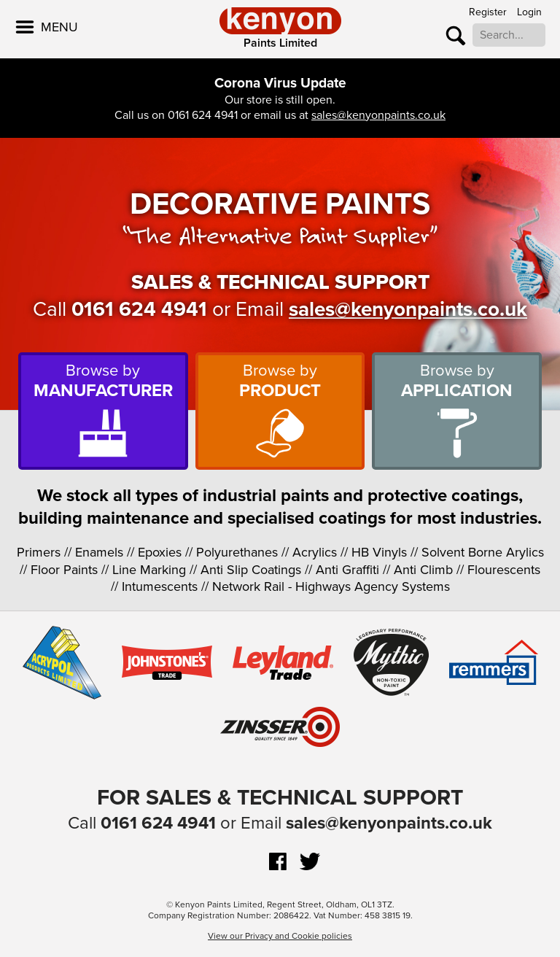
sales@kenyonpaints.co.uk (378, 115)
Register (488, 12)
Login (529, 12)
